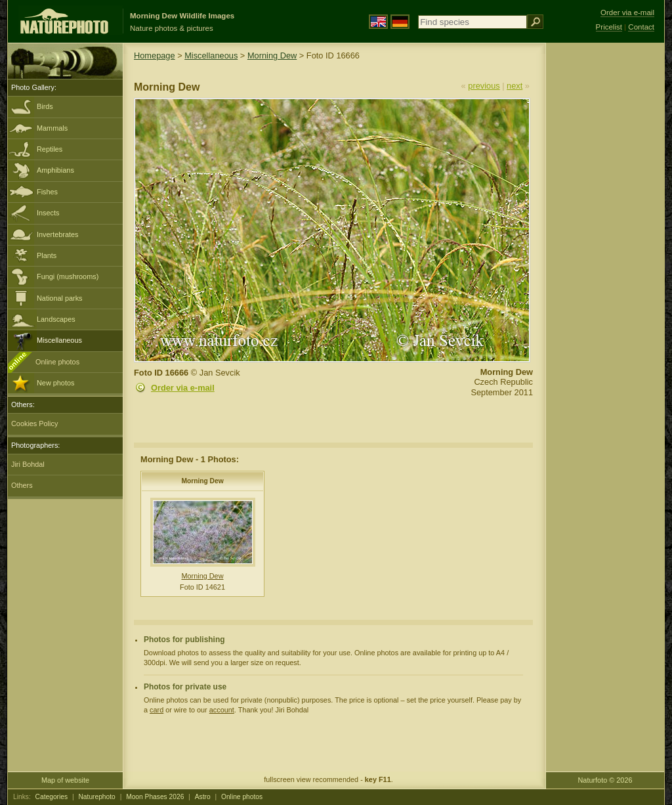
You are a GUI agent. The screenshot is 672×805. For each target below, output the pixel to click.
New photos (55, 383)
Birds (45, 106)
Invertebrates (57, 234)
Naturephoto (96, 797)
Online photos (57, 362)
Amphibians (55, 170)
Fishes (47, 192)
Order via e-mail (183, 388)
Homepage (155, 55)
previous (484, 86)
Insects (48, 213)
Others (22, 485)
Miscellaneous (59, 340)
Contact (641, 27)
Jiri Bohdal (28, 464)
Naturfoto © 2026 (605, 780)
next (514, 86)
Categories (52, 797)
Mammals (52, 128)
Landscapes (56, 319)
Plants (47, 255)
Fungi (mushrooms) (68, 276)
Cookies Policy (34, 424)
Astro (203, 797)
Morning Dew (272, 55)
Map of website (65, 780)
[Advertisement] (605, 253)
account (222, 710)
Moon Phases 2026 (155, 797)
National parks (60, 298)
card (157, 710)
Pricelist (609, 27)
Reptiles (50, 149)
